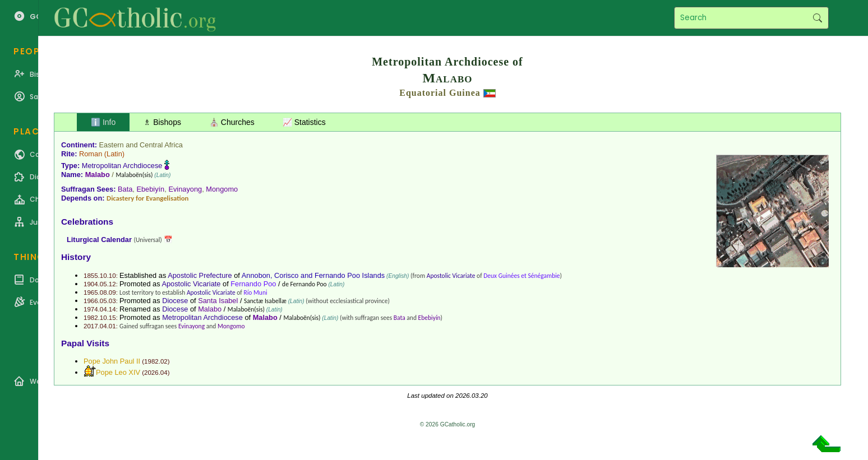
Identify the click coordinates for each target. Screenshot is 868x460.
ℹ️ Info (103, 122)
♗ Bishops (162, 122)
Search (817, 18)
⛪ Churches (232, 122)
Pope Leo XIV (118, 372)
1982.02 (156, 361)
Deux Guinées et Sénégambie (521, 276)
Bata (125, 189)
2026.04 (156, 373)
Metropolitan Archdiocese (122, 166)
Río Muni (255, 292)
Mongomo (222, 189)
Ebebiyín (150, 189)
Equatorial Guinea (440, 93)
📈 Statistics (304, 122)
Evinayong (185, 189)
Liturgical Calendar (99, 240)
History (76, 257)
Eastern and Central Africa (141, 145)
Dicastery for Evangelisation (147, 198)
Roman (91, 154)
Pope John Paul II (112, 361)
